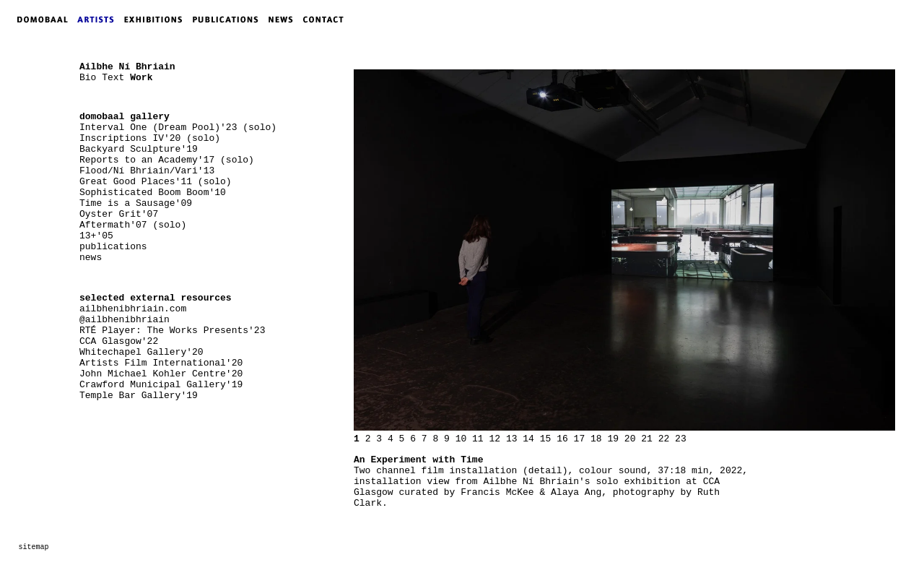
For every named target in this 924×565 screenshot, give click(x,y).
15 (546, 439)
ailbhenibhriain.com (133, 309)
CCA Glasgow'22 (119, 341)
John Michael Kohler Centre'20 (161, 374)
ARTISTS (99, 20)
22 (664, 439)
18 (596, 439)
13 (512, 439)
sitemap (34, 547)
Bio (88, 78)
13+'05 (96, 236)
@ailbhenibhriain (125, 320)
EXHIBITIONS (156, 20)
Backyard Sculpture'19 (139, 149)
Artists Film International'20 (161, 363)
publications (113, 247)
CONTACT (327, 20)
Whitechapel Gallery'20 (141, 352)
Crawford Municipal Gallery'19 (161, 385)
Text (113, 78)
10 (461, 439)
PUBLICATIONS (230, 20)
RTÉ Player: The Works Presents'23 (172, 331)
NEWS (284, 20)
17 (580, 439)
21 (647, 439)
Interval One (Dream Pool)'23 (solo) (178, 128)
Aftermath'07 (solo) (133, 225)
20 (630, 439)
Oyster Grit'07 (119, 214)
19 (613, 439)
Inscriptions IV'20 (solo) (150, 138)
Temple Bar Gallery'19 (139, 396)
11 (478, 439)
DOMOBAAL (38, 20)
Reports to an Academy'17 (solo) (167, 160)
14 (528, 439)
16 (562, 439)
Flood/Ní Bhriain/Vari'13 (147, 171)
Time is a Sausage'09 (136, 203)
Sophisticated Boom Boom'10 (153, 193)
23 (681, 439)
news (91, 258)
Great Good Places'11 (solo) (156, 182)
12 (494, 439)
